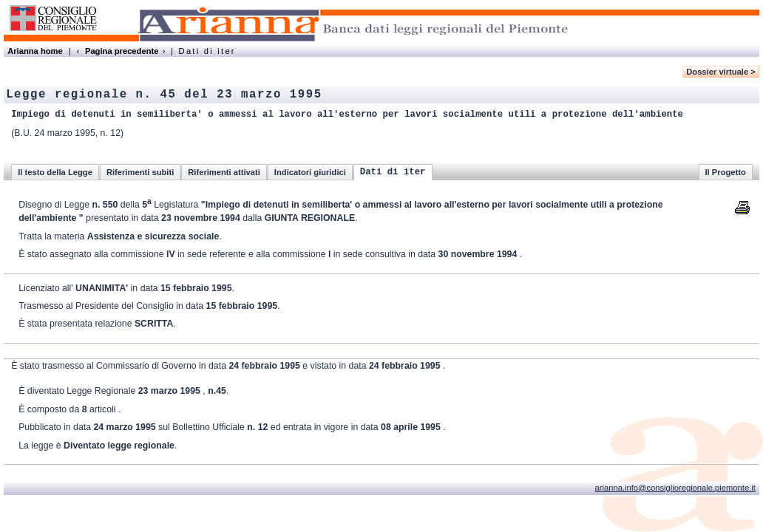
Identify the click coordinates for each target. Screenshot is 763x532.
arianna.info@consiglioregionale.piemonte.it (675, 488)
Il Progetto (726, 172)
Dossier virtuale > (721, 72)
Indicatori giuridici (310, 172)
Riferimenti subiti (140, 172)
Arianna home (35, 51)
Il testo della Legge (55, 172)
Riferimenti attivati (224, 172)
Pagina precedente (122, 51)
